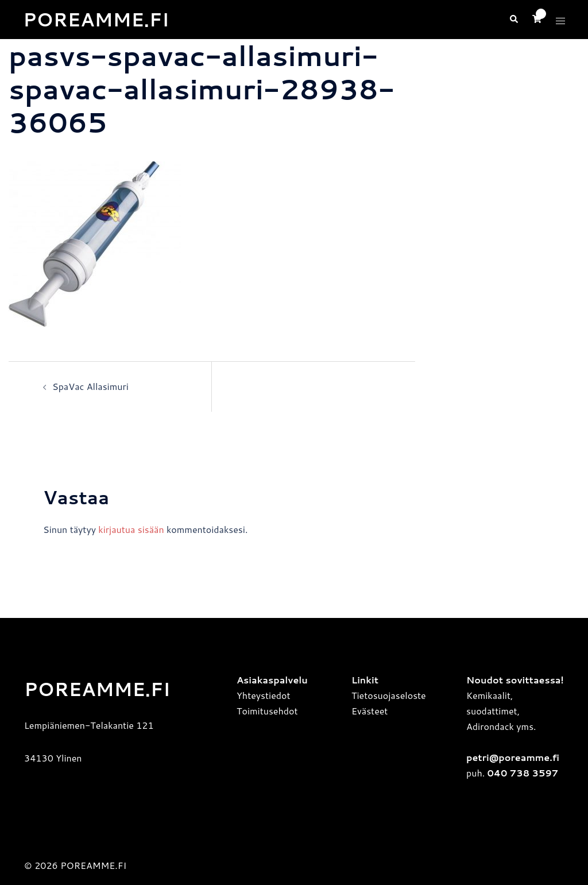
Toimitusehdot (267, 711)
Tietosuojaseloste (389, 695)
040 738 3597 (521, 773)
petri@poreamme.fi (513, 757)
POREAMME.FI (96, 19)
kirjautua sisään (131, 529)
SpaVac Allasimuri (90, 386)
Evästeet (370, 711)
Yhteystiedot (264, 695)
